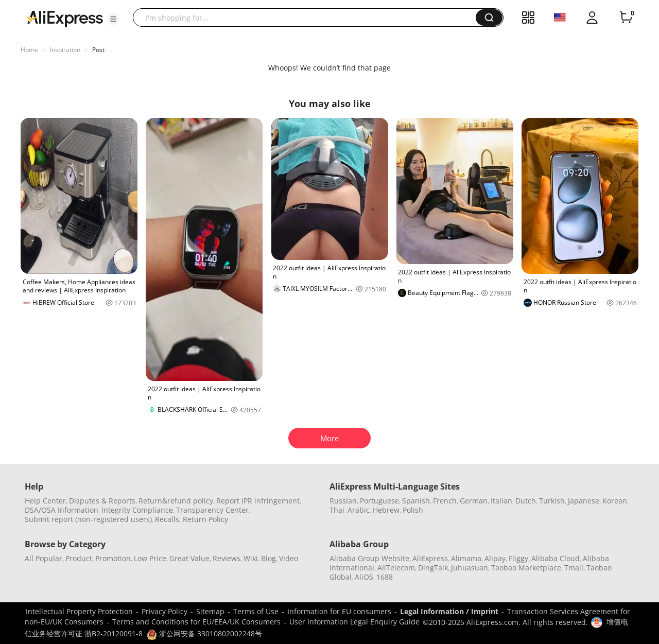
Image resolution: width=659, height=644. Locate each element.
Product (79, 558)
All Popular (44, 558)
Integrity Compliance (137, 510)
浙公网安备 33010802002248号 (204, 633)
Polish (413, 510)
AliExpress (430, 558)
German (474, 501)
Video (289, 558)
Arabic (359, 510)
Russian (343, 501)
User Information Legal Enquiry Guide (354, 622)
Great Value (189, 558)
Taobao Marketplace (526, 568)
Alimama (466, 558)
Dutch (526, 501)
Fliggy (518, 558)
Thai (337, 510)
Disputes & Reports (102, 501)
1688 (385, 577)
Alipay (495, 558)
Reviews (227, 558)
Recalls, (168, 519)
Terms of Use (256, 611)
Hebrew (386, 510)
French (445, 501)
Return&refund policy (176, 501)
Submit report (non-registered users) (88, 519)
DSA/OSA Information (62, 510)
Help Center (45, 501)
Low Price (150, 558)
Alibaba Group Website (369, 558)
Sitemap (210, 611)
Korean (615, 501)
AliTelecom (396, 568)
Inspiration (65, 50)
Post (98, 50)
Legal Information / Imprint (449, 611)
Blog (268, 558)
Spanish (416, 501)
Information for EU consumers (339, 611)
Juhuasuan (470, 568)
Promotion (113, 558)
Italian (501, 501)
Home (29, 50)
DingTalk (433, 568)
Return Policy (205, 519)
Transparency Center (212, 510)
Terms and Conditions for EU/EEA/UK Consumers (196, 622)
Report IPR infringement (258, 501)
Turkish (552, 501)
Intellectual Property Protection (79, 611)
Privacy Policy (164, 611)
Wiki (251, 558)
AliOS (364, 577)
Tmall (574, 568)
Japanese (584, 501)
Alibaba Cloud (556, 558)
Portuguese (379, 501)
